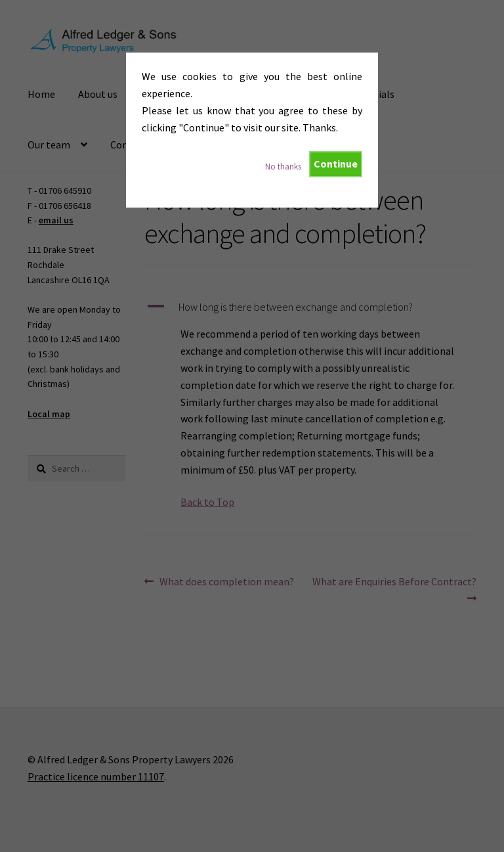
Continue (336, 164)
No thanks (283, 166)
